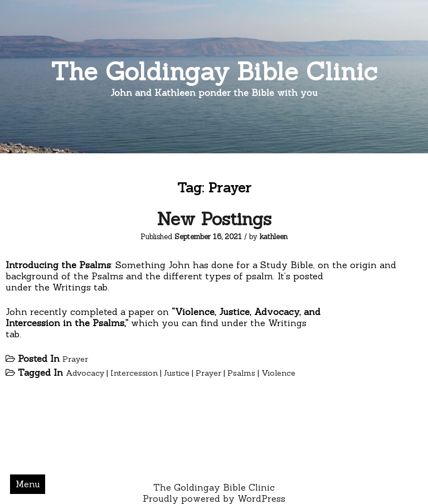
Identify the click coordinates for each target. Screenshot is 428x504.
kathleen (274, 237)
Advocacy (85, 373)
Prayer (75, 359)
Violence (278, 373)
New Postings (214, 219)
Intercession (134, 373)
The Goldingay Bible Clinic (214, 71)
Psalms (241, 373)
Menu (28, 484)
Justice (177, 373)
